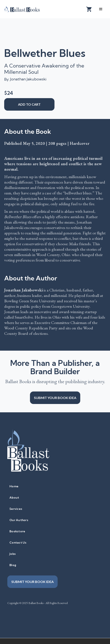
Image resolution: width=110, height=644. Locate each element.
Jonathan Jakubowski (28, 79)
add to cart (29, 104)
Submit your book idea (55, 398)
